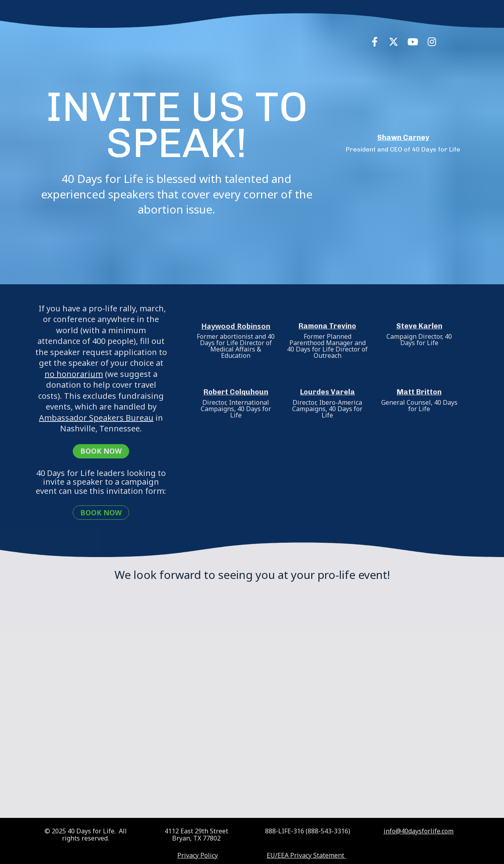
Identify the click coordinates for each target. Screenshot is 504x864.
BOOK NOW (101, 451)
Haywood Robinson (236, 326)
